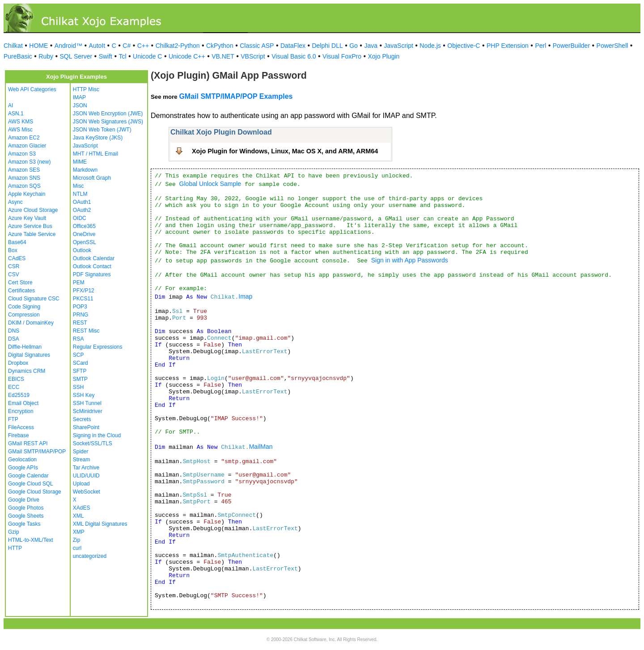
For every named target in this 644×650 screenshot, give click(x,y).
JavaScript (399, 46)
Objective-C (464, 46)
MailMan (261, 447)
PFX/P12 (84, 291)
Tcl (122, 56)
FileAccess (21, 427)
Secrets (82, 419)
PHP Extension (508, 46)
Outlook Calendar (94, 258)
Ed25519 (19, 395)
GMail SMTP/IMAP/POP (37, 452)
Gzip (14, 532)
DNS (14, 331)
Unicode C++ (187, 56)
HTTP (15, 548)
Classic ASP (257, 46)
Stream (82, 460)
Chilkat (13, 46)
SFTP (80, 371)
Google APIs (23, 468)
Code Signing (24, 307)
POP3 (80, 307)
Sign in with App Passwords (410, 260)
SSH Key (84, 395)
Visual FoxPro (342, 56)
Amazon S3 (22, 154)
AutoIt (97, 46)
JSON (80, 106)
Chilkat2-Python (178, 46)
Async (15, 202)
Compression (24, 315)
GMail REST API (28, 443)
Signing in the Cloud (97, 435)
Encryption (21, 411)
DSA (14, 339)
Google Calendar (28, 476)
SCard (80, 363)
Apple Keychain (27, 194)
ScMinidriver (88, 411)
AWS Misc (20, 130)
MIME (80, 162)
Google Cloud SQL (31, 484)
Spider (81, 452)
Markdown (85, 170)
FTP (13, 419)
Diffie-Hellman (25, 347)
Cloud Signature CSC (34, 299)
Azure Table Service (32, 234)
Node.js (430, 46)
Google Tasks (24, 524)
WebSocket (87, 492)
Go (354, 46)
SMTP (80, 379)
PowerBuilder (571, 46)
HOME (38, 46)
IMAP (79, 97)
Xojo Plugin (384, 56)
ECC (14, 387)
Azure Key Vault (27, 218)
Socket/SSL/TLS (93, 443)
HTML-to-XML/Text (31, 540)
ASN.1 (16, 114)
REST (80, 323)
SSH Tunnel (87, 403)
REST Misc (86, 331)
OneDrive (84, 234)
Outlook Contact (92, 266)
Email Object (23, 403)
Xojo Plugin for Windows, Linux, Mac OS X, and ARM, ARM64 (285, 151)
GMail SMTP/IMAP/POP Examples (236, 96)
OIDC (80, 218)
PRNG (81, 315)
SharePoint (86, 427)
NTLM (80, 194)
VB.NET (223, 56)
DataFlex (293, 46)
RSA (78, 339)
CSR (14, 266)
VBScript (253, 56)
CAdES (17, 258)
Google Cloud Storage (35, 492)
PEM (79, 283)
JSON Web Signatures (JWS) (108, 122)
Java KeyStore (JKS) (98, 138)
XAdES (82, 508)
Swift (106, 56)
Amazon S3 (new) (29, 162)
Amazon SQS (24, 186)
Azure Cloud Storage (33, 210)
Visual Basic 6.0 (294, 56)
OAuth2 (82, 210)
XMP (79, 532)
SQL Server (76, 56)
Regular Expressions (98, 347)
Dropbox (18, 363)
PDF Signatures (92, 274)
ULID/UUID (86, 476)
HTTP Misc (86, 89)
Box (13, 250)
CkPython (220, 46)
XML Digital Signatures (100, 524)
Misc (78, 186)
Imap (245, 296)
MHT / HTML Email (95, 154)
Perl (540, 46)
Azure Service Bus (30, 226)
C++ (143, 46)
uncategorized (90, 556)
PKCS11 (83, 299)
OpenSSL (85, 242)
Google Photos (26, 508)
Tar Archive (86, 468)
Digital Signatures (29, 355)
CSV (14, 274)
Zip (77, 540)
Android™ (68, 46)
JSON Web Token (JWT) (102, 130)
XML (78, 516)
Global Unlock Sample (210, 184)
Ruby (46, 56)
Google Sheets (26, 516)
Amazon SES (24, 170)
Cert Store (20, 283)
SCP (78, 355)
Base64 (17, 242)
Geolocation (22, 460)
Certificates (21, 291)
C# (127, 46)
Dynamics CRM (27, 371)
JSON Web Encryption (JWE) (108, 114)
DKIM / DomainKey (31, 323)
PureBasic (18, 56)
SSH (78, 387)
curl (77, 548)
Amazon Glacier (27, 146)
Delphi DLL (327, 46)
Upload (81, 484)
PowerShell (612, 46)
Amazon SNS (24, 178)
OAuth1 (82, 202)
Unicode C (147, 56)
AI (11, 106)
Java (371, 46)
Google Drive (24, 500)
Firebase (19, 435)
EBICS (16, 379)
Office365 (84, 226)
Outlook (82, 250)
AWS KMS (21, 122)
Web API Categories (32, 89)
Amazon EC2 (24, 138)
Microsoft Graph (92, 178)
